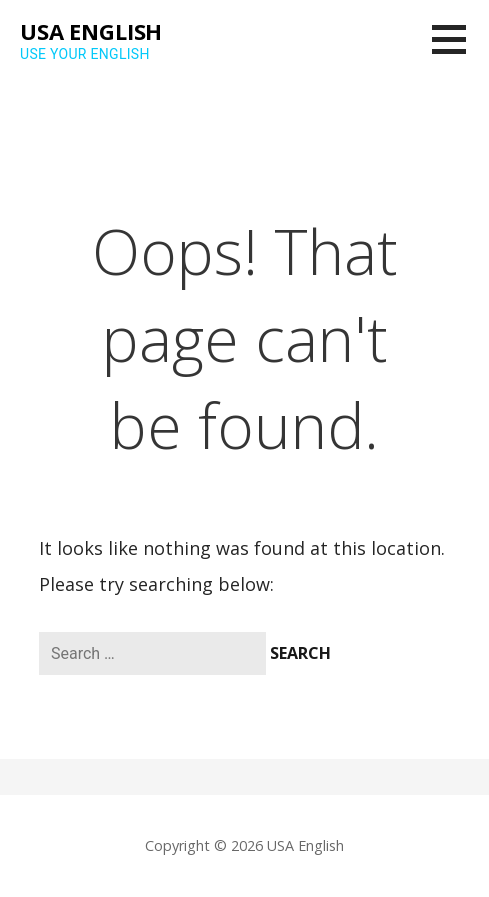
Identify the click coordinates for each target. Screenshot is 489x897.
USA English (91, 31)
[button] (460, 51)
